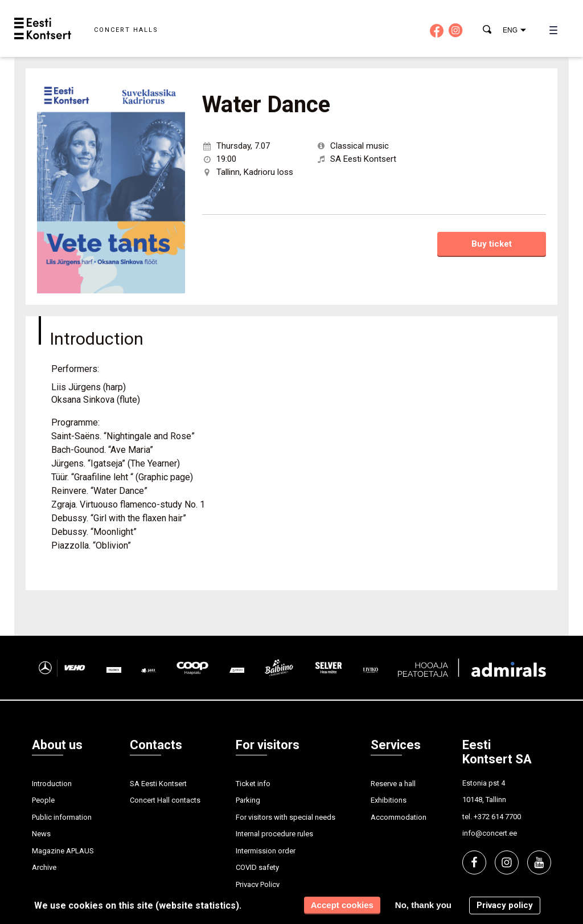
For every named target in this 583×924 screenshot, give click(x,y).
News (41, 834)
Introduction (52, 784)
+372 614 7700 (497, 817)
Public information (62, 817)
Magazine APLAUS (63, 851)
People (43, 800)
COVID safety (257, 867)
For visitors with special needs (286, 817)
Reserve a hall (393, 784)
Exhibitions (389, 800)
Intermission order (266, 851)
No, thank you (423, 905)
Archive (44, 867)
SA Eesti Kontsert (158, 784)
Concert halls (126, 30)
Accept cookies (342, 905)
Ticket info (253, 784)
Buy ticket (492, 244)
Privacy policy (505, 905)
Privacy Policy (258, 884)
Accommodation (399, 817)
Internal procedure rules (274, 834)
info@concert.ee (490, 833)
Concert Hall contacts (165, 800)
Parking (248, 800)
